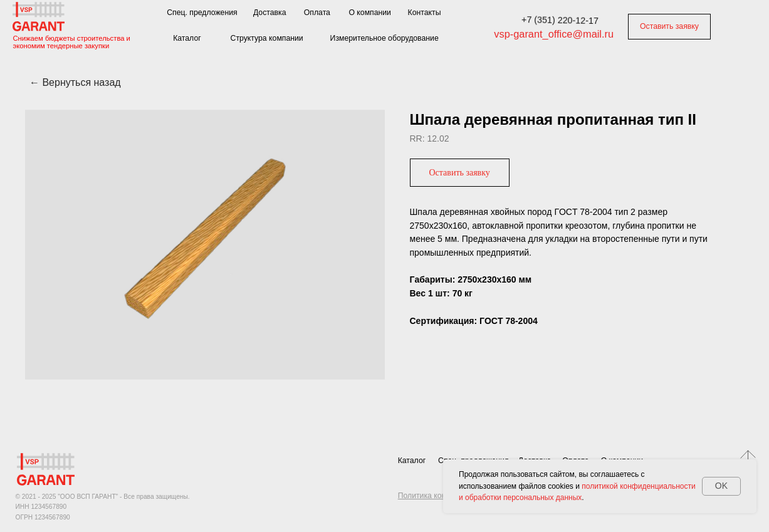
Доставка (270, 13)
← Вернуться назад (75, 82)
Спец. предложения (202, 13)
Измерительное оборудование (384, 38)
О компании (370, 13)
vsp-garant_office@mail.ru (554, 34)
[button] (460, 173)
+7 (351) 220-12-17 (560, 21)
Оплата (317, 13)
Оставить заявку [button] (669, 26)
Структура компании (267, 38)
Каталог (187, 38)
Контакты (425, 13)
